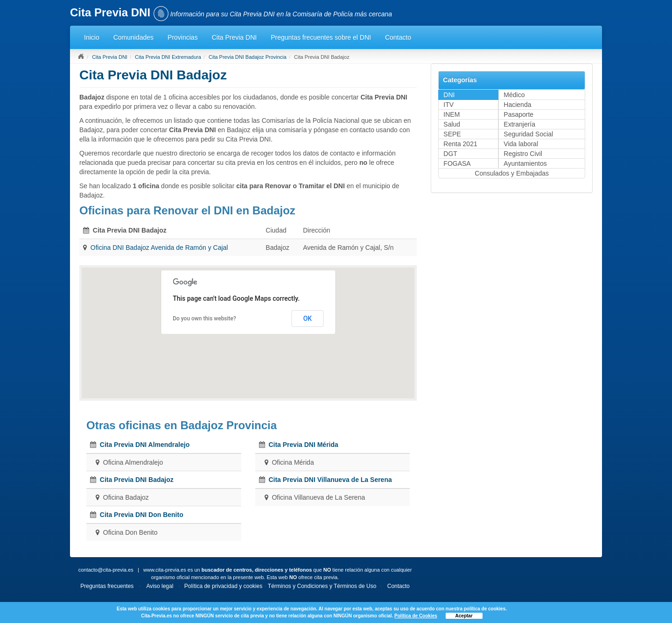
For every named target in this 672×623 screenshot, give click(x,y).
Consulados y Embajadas (512, 173)
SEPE (452, 134)
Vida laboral (521, 144)
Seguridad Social (528, 134)
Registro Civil (523, 154)
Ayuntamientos (525, 163)
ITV (448, 105)
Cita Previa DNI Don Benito (142, 515)
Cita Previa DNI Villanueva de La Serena (330, 480)
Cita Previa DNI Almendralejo (145, 445)
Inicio (92, 37)
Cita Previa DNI (234, 37)
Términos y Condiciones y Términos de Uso (322, 586)
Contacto (398, 37)
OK (308, 319)
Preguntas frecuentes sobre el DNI (321, 37)
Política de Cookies (416, 616)
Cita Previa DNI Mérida (303, 445)
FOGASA (457, 163)
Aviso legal (160, 586)
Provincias (183, 37)
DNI (449, 95)
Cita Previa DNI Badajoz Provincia (248, 57)
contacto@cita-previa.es (106, 570)
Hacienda (517, 105)
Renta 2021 (460, 144)
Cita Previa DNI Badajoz (137, 480)
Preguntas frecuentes (107, 586)
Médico (514, 95)
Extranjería (519, 124)
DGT (450, 154)
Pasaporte (518, 114)
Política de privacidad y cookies (223, 586)
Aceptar (464, 616)
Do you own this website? (204, 319)
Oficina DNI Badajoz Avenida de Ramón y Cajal (159, 248)
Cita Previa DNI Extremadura (168, 57)
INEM (451, 114)
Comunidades (133, 37)
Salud (452, 124)
